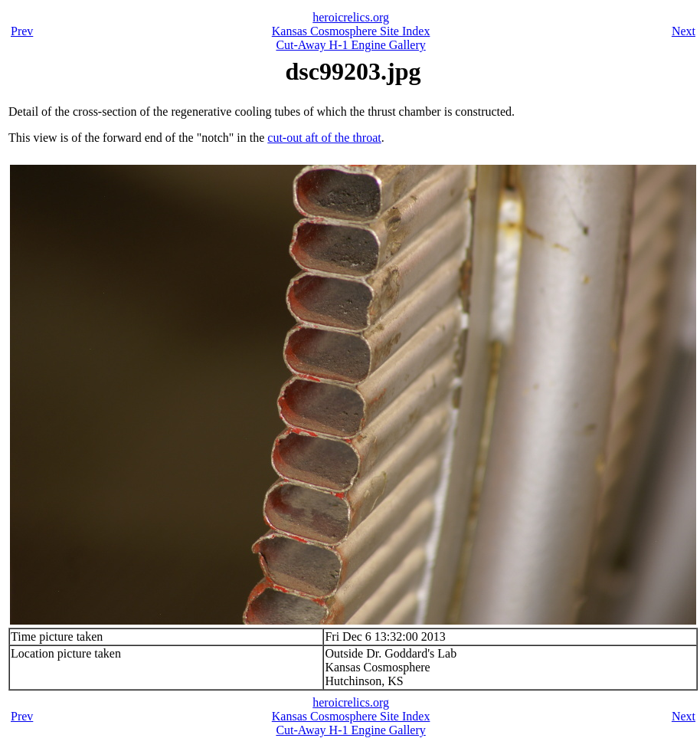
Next (684, 31)
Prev (22, 31)
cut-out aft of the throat (324, 138)
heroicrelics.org (351, 17)
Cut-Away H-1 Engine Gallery (350, 45)
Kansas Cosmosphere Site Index (351, 31)
